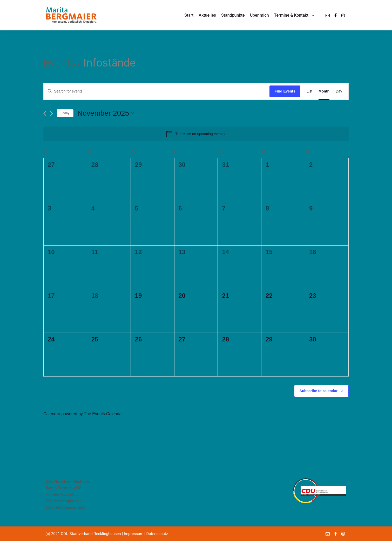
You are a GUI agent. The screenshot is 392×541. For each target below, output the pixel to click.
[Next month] (52, 113)
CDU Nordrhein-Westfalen (68, 481)
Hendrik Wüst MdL (62, 494)
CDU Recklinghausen (64, 501)
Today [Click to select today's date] (65, 113)
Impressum (134, 534)
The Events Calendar (103, 414)
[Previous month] (45, 113)
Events (59, 63)
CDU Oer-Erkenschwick (65, 507)
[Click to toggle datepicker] (106, 113)
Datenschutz (157, 534)
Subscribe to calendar (319, 391)
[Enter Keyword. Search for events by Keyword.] (102, 91)
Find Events (285, 91)
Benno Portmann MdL (65, 488)
